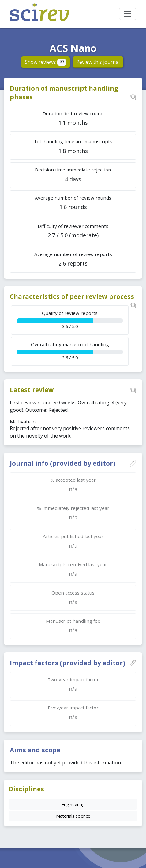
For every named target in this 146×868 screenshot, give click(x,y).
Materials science (73, 816)
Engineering (73, 804)
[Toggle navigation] (128, 14)
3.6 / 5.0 (70, 320)
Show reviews (46, 62)
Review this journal (98, 62)
